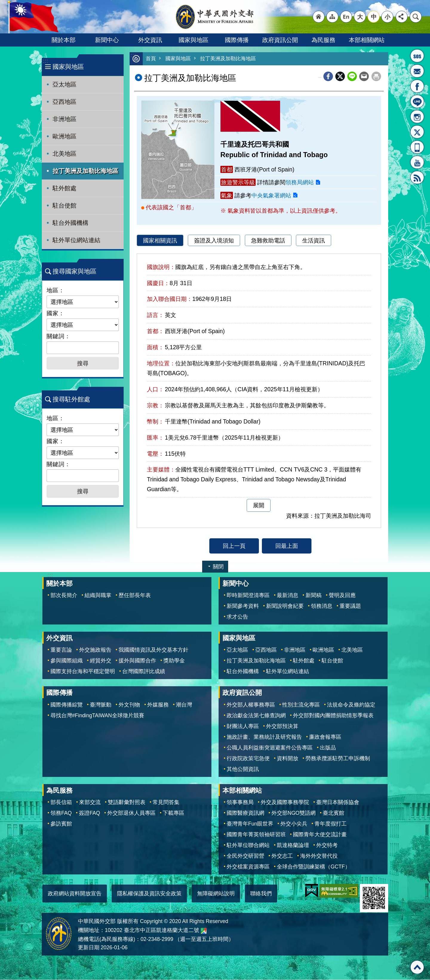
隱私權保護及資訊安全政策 (149, 894)
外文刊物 (129, 705)
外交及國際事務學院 (285, 803)
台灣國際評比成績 (144, 672)
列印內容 (376, 77)
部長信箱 (417, 71)
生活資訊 (314, 241)
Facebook (328, 77)
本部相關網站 (367, 40)
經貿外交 (101, 661)
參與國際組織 (67, 661)
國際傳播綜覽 (67, 705)
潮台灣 (184, 705)
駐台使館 (64, 205)
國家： (56, 313)
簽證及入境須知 (214, 241)
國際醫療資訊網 (245, 813)
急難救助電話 (268, 241)
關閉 (218, 567)
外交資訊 (150, 40)
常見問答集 (166, 803)
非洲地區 (64, 119)
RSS (417, 177)
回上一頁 (234, 546)
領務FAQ (61, 813)
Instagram (417, 117)
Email (364, 77)
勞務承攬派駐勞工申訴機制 (338, 759)
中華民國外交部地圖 (204, 931)
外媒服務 (158, 705)
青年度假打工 (331, 824)
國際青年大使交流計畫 (320, 835)
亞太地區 (64, 84)
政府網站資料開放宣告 (75, 894)
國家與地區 (193, 40)
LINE (417, 101)
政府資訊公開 (280, 40)
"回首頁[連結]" (319, 17)
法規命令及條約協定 (351, 705)
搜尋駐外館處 (71, 399)
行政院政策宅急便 (248, 759)
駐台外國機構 (70, 223)
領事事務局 (240, 803)
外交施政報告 (95, 650)
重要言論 (61, 650)
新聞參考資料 (243, 606)
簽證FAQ (89, 813)
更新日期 (89, 948)
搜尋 (416, 17)
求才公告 (237, 617)
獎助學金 (174, 661)
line (352, 77)
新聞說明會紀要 (285, 606)
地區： (56, 290)
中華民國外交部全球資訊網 (215, 17)
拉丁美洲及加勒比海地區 (85, 171)
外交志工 (282, 856)
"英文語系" (346, 17)
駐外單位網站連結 (76, 240)
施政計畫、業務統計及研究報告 (264, 737)
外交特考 (327, 845)
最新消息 (288, 596)
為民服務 (323, 40)
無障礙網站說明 (216, 894)
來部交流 (90, 803)
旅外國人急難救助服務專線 (417, 56)
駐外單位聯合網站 (248, 845)
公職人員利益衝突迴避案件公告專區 (270, 748)
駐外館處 (64, 188)
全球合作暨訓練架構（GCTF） (314, 867)
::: (45, 61)
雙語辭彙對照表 (127, 803)
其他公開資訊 (243, 769)
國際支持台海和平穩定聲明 (83, 672)
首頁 (151, 59)
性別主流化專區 (301, 705)
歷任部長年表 (135, 596)
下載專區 (173, 813)
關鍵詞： (59, 336)
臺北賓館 (334, 813)
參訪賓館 (61, 824)
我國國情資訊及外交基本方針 (153, 650)
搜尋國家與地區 (75, 271)
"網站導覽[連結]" (332, 17)
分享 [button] (402, 17)
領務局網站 (300, 183)
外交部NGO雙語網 (294, 813)
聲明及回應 (342, 596)
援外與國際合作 (137, 661)
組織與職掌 (98, 596)
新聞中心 (107, 40)
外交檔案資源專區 (248, 867)
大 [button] (360, 17)
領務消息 (322, 606)
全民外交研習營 (245, 856)
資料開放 (288, 759)
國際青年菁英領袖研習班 (256, 835)
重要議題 (350, 606)
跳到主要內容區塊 (3, 3)
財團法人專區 (243, 727)
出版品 (328, 748)
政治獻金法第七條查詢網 (256, 716)
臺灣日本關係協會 (338, 803)
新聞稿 (314, 596)
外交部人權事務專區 (251, 705)
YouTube (417, 162)
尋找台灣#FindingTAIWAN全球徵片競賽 (97, 716)
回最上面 (287, 546)
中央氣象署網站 (271, 196)
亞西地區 (64, 102)
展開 (259, 506)
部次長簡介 (64, 596)
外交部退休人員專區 (131, 813)
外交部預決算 (282, 727)
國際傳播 (237, 40)
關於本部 (64, 40)
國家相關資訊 (160, 241)
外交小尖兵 (294, 824)
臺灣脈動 (101, 705)
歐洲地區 (64, 136)
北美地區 (64, 154)
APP (417, 147)
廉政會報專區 (325, 737)
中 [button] (374, 17)
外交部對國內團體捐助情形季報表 (333, 716)
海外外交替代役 (319, 856)
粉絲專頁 (417, 86)
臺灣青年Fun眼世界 (250, 824)
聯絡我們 (261, 894)
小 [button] (387, 17)
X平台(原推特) (417, 132)
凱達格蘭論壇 (293, 845)
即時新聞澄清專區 (248, 596)
